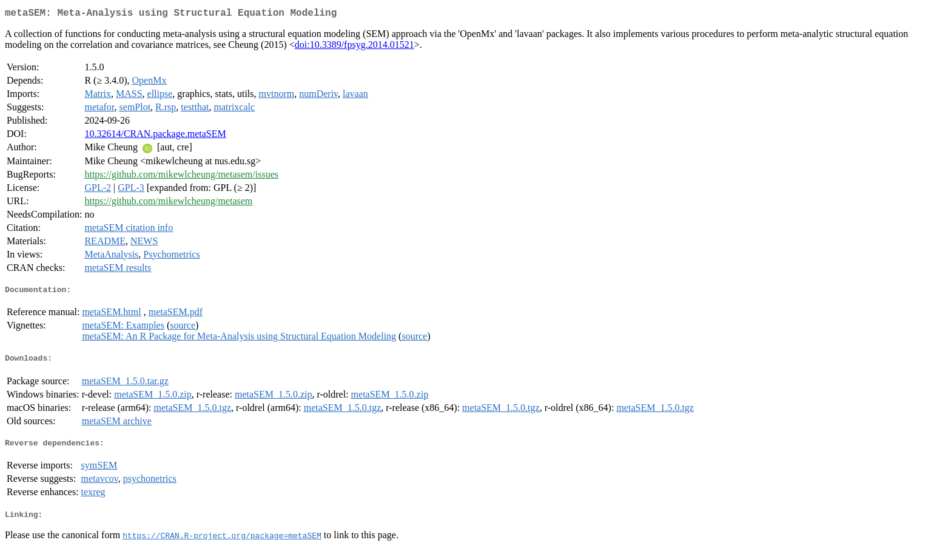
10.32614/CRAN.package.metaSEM (155, 136)
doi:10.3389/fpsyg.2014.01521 (355, 47)
